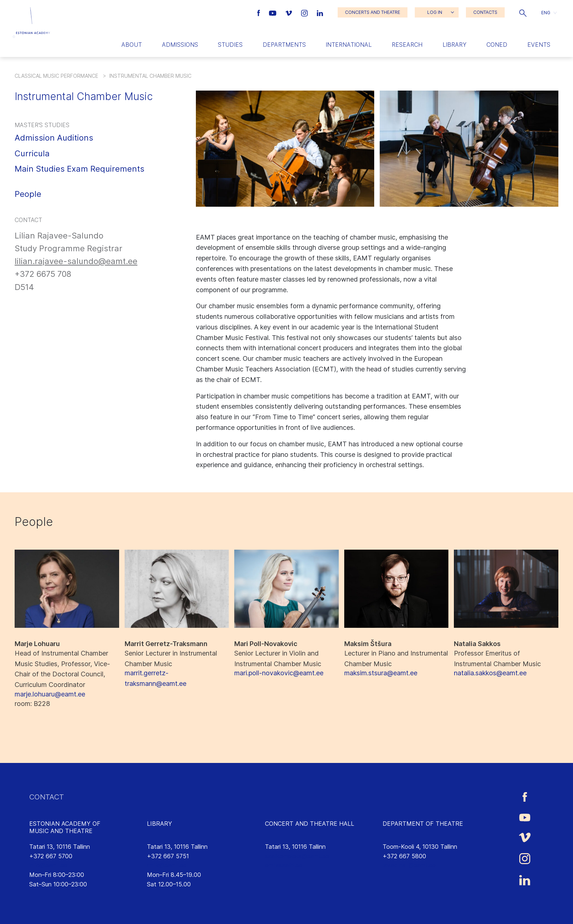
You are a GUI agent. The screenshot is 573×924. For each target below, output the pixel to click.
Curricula (32, 153)
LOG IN (435, 12)
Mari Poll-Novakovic (266, 644)
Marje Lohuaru (37, 644)
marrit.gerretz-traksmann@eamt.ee (155, 678)
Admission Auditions (54, 138)
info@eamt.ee (48, 865)
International (349, 45)
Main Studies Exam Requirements (79, 169)
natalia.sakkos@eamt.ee (490, 673)
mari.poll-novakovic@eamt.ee (279, 673)
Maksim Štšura (368, 644)
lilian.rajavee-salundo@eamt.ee (76, 261)
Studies (230, 45)
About (132, 45)
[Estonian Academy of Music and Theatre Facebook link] (260, 12)
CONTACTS (485, 12)
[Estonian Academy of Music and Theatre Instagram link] (305, 12)
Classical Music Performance (56, 76)
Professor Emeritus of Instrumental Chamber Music (497, 658)
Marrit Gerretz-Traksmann (166, 644)
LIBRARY (160, 824)
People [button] (28, 194)
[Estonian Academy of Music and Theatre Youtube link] (274, 12)
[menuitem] (549, 13)
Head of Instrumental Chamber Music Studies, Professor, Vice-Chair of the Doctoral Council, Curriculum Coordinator (62, 669)
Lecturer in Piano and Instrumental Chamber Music (396, 658)
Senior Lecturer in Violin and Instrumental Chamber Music (278, 658)
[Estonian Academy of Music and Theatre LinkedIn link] (320, 12)
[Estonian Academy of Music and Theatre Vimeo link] (289, 12)
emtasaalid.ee (284, 865)
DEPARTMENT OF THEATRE (423, 824)
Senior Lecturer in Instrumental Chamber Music (171, 658)
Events (539, 45)
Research (407, 45)
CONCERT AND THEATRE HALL (310, 824)
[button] (523, 12)
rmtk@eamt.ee (167, 865)
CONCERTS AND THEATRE (373, 12)
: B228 (32, 704)
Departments (284, 45)
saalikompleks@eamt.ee (297, 856)
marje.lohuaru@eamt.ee (50, 694)
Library (455, 45)
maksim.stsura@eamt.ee (381, 673)
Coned (497, 45)
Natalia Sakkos (477, 644)
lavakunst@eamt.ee (409, 865)
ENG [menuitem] (546, 12)
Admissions (180, 45)
